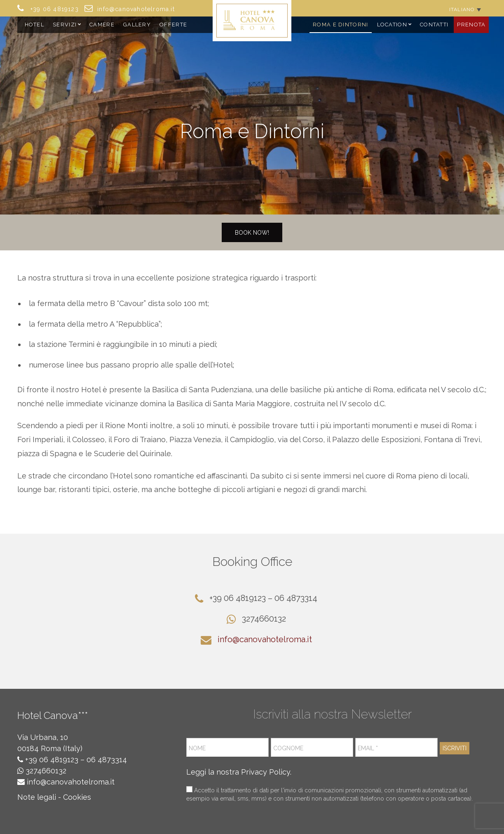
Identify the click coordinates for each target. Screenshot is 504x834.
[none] (465, 9)
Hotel (35, 25)
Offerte (173, 25)
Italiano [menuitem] (462, 9)
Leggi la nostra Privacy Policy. (239, 772)
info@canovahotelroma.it (265, 639)
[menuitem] (465, 9)
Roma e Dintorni (341, 25)
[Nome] (227, 747)
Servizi (65, 25)
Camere (102, 25)
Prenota (471, 25)
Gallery (137, 25)
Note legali (37, 797)
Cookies (77, 797)
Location (392, 25)
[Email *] (396, 747)
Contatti (434, 25)
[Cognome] (312, 747)
